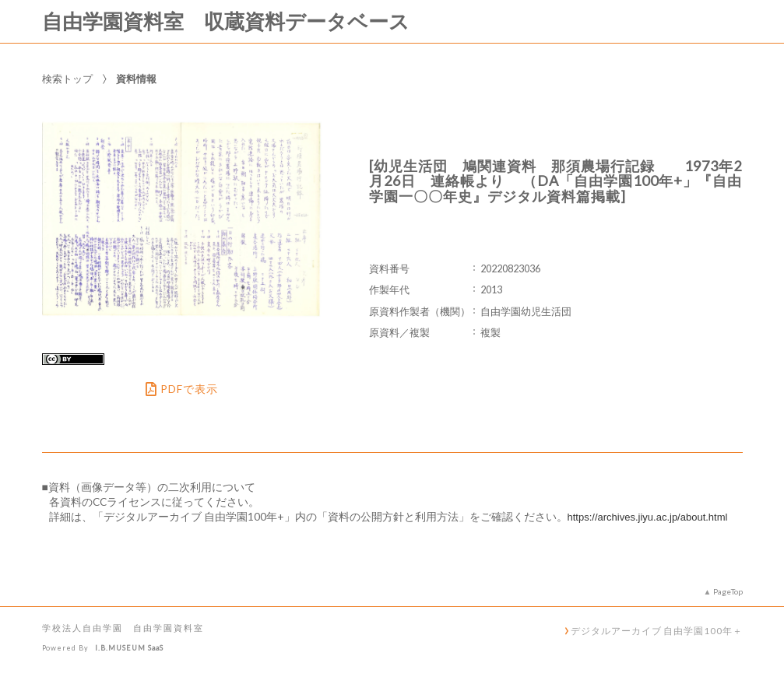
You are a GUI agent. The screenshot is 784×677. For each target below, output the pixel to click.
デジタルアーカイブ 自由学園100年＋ (656, 630)
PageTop (728, 591)
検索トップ (67, 79)
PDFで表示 (182, 389)
